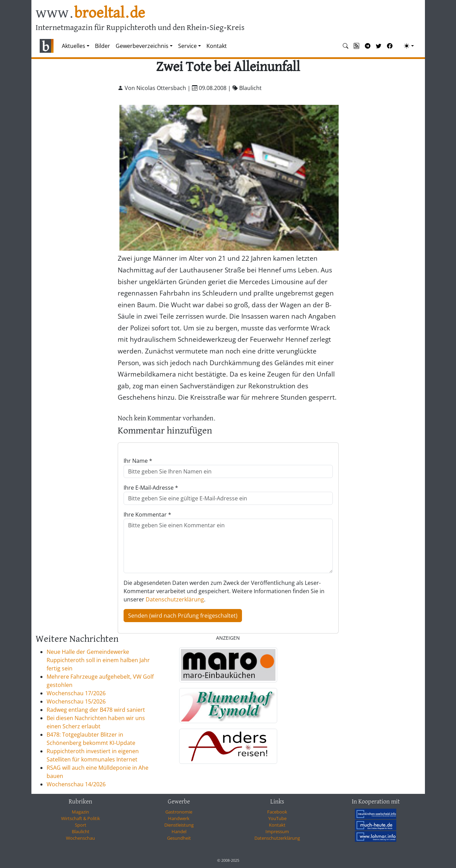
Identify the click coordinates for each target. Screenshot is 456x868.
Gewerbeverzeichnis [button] (142, 46)
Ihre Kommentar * (147, 515)
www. (90, 13)
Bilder (103, 46)
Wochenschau (80, 838)
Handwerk (179, 818)
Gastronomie (179, 812)
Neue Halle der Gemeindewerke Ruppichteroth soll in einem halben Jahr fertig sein (98, 660)
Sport (81, 825)
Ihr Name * (138, 461)
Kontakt (217, 46)
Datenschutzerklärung (175, 599)
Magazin (80, 812)
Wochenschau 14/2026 (76, 784)
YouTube (277, 818)
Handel (179, 831)
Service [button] (187, 46)
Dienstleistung (179, 825)
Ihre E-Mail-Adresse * (151, 488)
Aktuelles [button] (74, 46)
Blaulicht (81, 831)
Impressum (277, 831)
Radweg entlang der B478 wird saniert (96, 710)
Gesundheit (179, 838)
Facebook (277, 812)
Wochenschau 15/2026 (76, 701)
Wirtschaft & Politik (81, 818)
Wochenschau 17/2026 (76, 693)
